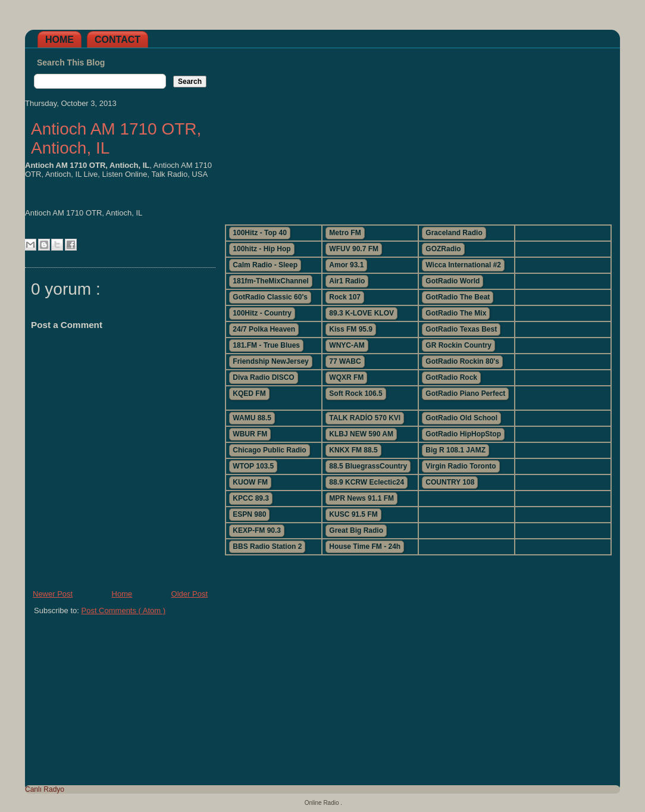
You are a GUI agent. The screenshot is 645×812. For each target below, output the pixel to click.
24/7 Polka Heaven (264, 329)
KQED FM (249, 393)
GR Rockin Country (458, 345)
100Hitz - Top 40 (259, 233)
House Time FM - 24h (365, 546)
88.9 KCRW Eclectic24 (367, 482)
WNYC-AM (347, 345)
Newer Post (53, 594)
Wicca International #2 (463, 265)
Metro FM (345, 233)
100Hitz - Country (262, 313)
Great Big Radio (356, 530)
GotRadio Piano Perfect (465, 393)
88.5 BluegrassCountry (368, 466)
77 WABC (345, 361)
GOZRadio (443, 249)
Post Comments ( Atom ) (124, 610)
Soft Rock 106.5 (356, 393)
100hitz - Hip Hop (262, 249)
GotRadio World (453, 281)
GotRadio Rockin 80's (462, 361)
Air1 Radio (347, 281)
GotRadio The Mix (456, 313)
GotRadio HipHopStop (463, 434)
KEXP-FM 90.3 (257, 530)
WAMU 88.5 (252, 418)
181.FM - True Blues (266, 345)
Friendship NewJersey (270, 361)
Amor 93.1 (346, 265)
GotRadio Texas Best (461, 329)
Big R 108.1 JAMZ (455, 450)
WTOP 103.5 (253, 466)
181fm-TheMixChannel (270, 281)
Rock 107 (345, 297)
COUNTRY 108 (450, 482)
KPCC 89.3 (251, 498)
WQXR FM (346, 377)
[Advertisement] (418, 132)
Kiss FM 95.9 (351, 329)
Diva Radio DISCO (263, 377)
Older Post (190, 594)
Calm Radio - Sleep (265, 265)
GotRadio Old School (461, 418)
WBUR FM (250, 434)
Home (60, 40)
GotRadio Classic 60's (270, 297)
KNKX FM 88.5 (353, 450)
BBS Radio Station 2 (267, 546)
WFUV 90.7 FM (354, 249)
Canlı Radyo (45, 789)
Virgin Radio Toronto (461, 466)
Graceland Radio (454, 233)
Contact (118, 40)
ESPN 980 (249, 514)
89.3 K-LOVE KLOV (361, 313)
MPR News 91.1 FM (361, 498)
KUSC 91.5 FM (353, 514)
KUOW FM (250, 482)
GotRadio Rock (451, 377)
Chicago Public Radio (269, 450)
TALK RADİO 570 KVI (365, 418)
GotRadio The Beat (458, 297)
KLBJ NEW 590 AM (361, 434)
